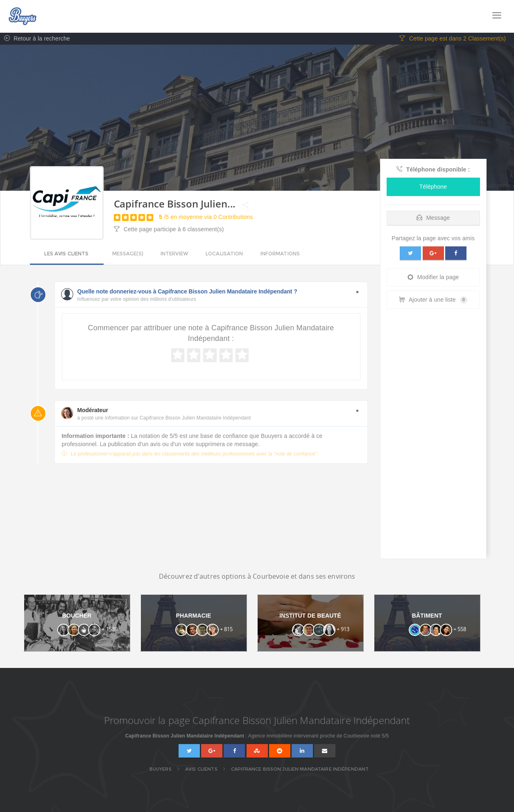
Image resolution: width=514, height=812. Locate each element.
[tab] (433, 216)
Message (433, 218)
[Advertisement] (433, 436)
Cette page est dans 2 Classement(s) (453, 39)
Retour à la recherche (35, 39)
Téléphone (433, 187)
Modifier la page (433, 277)
